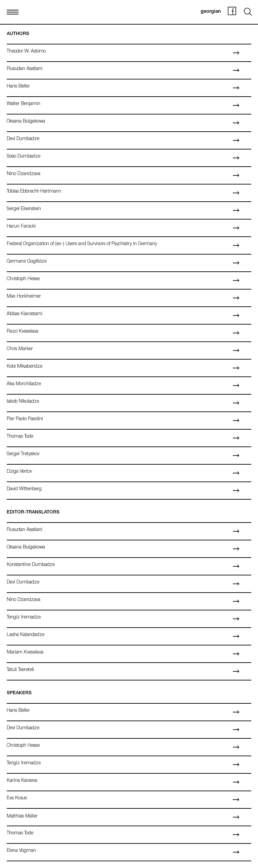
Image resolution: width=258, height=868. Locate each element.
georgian (211, 12)
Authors (18, 34)
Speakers (19, 693)
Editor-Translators (33, 512)
